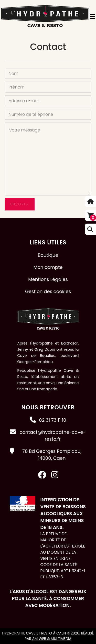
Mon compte (48, 267)
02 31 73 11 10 (52, 420)
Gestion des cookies (48, 291)
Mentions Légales (48, 279)
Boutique (48, 255)
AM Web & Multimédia (52, 639)
